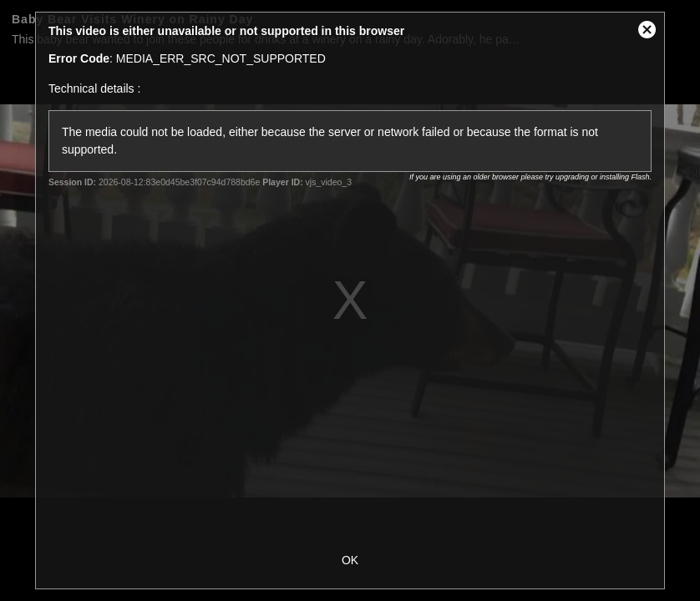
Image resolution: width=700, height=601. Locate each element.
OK (350, 560)
